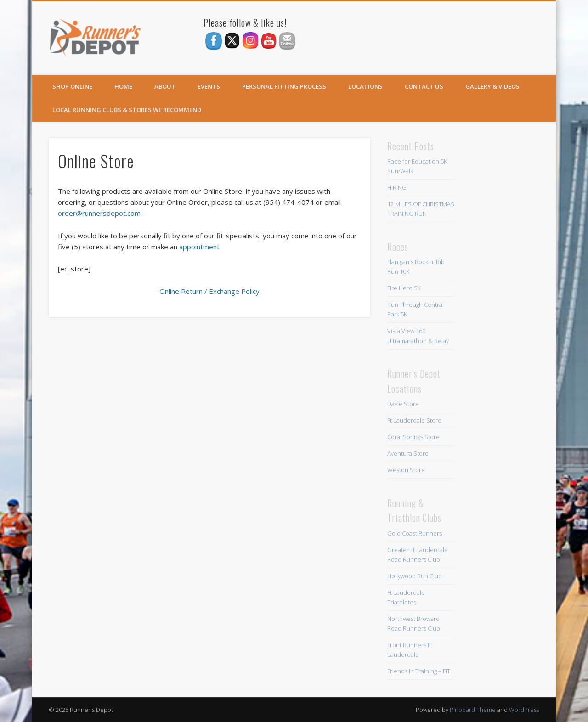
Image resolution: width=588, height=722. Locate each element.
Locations (365, 86)
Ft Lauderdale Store (414, 420)
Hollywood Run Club (415, 576)
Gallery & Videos (492, 86)
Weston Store (406, 470)
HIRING (397, 187)
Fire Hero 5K (404, 288)
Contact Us (424, 86)
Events (209, 86)
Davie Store (403, 404)
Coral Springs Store (413, 437)
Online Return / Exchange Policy (209, 291)
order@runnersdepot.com (99, 213)
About (165, 86)
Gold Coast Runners (415, 533)
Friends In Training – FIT (419, 671)
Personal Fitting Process (284, 86)
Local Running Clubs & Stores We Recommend (127, 110)
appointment (199, 247)
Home (123, 86)
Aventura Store (408, 453)
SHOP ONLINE (72, 86)
